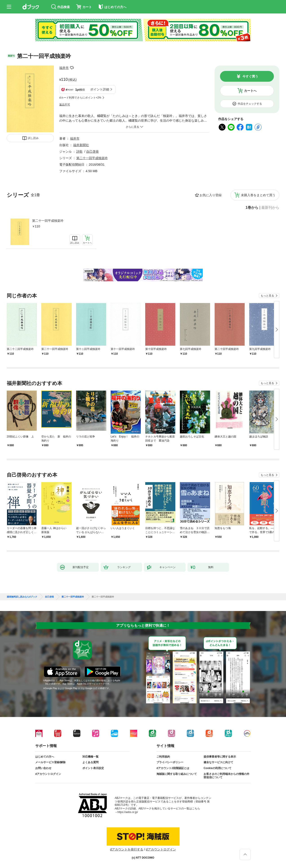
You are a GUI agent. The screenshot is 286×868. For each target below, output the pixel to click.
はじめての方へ (45, 757)
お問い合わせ (43, 768)
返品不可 (65, 105)
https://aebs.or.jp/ (128, 812)
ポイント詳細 (100, 89)
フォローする (72, 68)
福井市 (64, 68)
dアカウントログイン (48, 774)
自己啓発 (92, 152)
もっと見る (267, 296)
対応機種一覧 (90, 757)
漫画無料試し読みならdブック (22, 597)
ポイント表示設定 (93, 768)
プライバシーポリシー (170, 762)
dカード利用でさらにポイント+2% (80, 98)
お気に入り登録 (211, 195)
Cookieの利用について (218, 768)
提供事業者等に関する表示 (220, 757)
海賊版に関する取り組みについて (177, 774)
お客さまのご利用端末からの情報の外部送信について (227, 776)
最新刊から (270, 208)
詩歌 (79, 152)
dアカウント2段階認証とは (173, 768)
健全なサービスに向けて (218, 762)
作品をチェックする (250, 104)
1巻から (252, 208)
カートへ (250, 91)
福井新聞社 (81, 145)
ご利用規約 (163, 757)
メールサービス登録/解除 (50, 762)
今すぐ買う (250, 76)
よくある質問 (90, 762)
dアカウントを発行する (127, 849)
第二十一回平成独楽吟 (48, 221)
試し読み (33, 138)
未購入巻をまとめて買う (258, 195)
